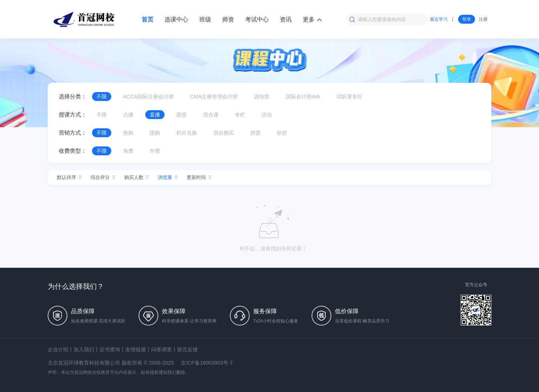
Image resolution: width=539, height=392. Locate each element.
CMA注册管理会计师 (214, 97)
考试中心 (257, 19)
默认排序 (69, 177)
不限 (102, 97)
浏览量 (168, 177)
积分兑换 (187, 133)
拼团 (255, 133)
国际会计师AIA (303, 97)
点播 (128, 115)
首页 (148, 19)
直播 (155, 115)
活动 (267, 115)
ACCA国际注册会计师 (148, 97)
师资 (228, 19)
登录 (467, 19)
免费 (128, 151)
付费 (155, 151)
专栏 (240, 115)
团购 (155, 133)
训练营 (262, 97)
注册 (483, 19)
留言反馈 (187, 349)
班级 (205, 19)
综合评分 (103, 177)
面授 (182, 115)
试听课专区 (349, 97)
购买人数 (136, 177)
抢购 (128, 133)
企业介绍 (58, 349)
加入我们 (84, 349)
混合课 (211, 115)
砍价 (282, 133)
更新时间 (199, 177)
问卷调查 (162, 349)
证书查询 (110, 349)
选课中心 (176, 19)
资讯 (286, 19)
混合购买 (224, 133)
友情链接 (136, 349)
